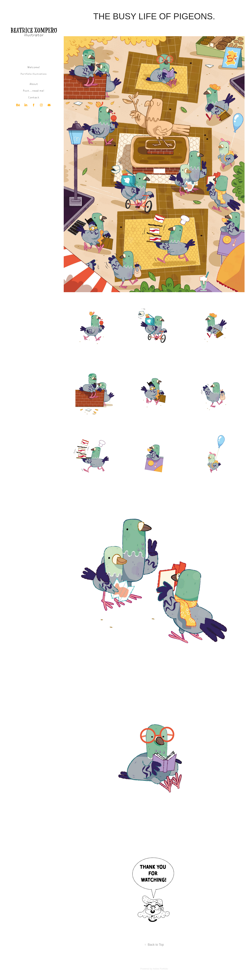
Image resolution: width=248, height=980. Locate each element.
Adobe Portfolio (160, 969)
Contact (34, 97)
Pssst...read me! (34, 90)
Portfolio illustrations (34, 74)
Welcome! (34, 67)
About (34, 84)
